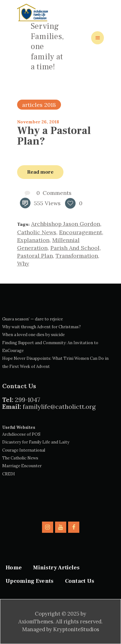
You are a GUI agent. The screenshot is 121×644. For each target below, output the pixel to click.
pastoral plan (35, 256)
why (23, 263)
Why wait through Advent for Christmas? (42, 327)
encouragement (81, 232)
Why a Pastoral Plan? (54, 136)
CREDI (9, 474)
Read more (40, 172)
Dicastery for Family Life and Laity (36, 442)
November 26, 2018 (38, 122)
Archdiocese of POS (21, 434)
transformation (77, 256)
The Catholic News (20, 458)
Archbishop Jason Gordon (66, 224)
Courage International (24, 450)
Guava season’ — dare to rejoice (33, 319)
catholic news (37, 232)
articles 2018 (39, 105)
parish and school (75, 248)
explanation (33, 240)
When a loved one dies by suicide (33, 335)
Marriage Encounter (22, 466)
